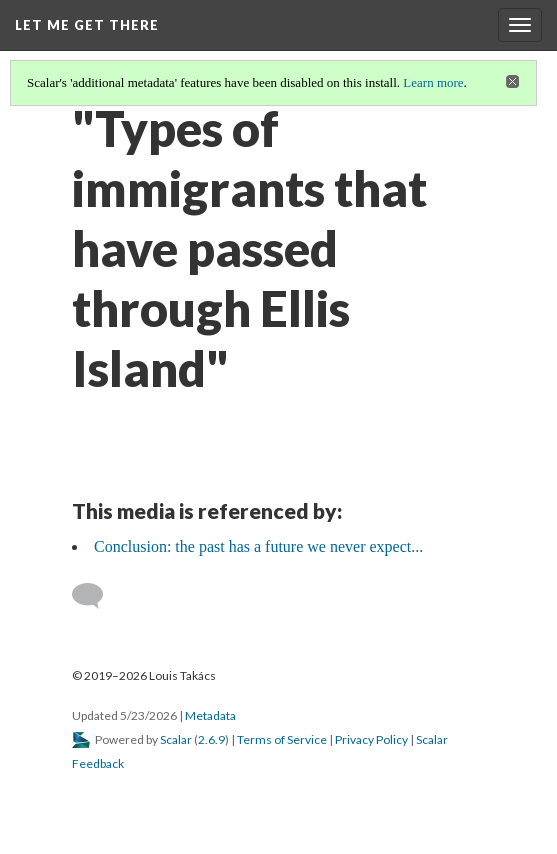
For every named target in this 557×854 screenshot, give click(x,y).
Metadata (210, 715)
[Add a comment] (96, 596)
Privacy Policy (371, 739)
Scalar (176, 739)
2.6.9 (211, 739)
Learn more (433, 82)
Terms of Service (282, 739)
